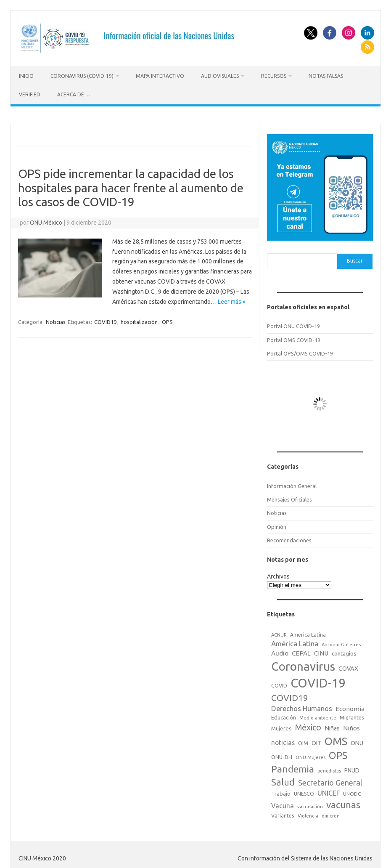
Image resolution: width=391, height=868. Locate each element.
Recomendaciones (289, 538)
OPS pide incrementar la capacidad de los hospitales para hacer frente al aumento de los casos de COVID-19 (131, 185)
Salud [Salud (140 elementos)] (283, 780)
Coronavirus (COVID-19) (82, 76)
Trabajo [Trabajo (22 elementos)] (281, 791)
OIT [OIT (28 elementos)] (316, 741)
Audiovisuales (220, 76)
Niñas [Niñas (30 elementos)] (332, 726)
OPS (167, 320)
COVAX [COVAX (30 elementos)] (348, 666)
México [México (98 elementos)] (308, 725)
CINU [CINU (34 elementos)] (321, 651)
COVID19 (105, 320)
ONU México (46, 220)
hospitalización (139, 320)
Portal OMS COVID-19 (294, 337)
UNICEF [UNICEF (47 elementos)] (329, 791)
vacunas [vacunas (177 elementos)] (343, 802)
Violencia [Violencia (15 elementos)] (308, 813)
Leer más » (232, 299)
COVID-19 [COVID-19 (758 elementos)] (318, 681)
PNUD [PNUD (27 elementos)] (352, 768)
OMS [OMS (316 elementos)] (336, 739)
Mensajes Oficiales (289, 497)
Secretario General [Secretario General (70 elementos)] (330, 780)
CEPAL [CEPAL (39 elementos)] (301, 651)
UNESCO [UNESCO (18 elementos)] (304, 792)
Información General (292, 483)
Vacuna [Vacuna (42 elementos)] (283, 803)
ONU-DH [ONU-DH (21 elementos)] (282, 754)
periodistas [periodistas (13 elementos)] (329, 769)
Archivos (278, 574)
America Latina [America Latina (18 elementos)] (308, 632)
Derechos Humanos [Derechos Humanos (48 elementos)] (302, 706)
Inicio (26, 76)
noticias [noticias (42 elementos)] (283, 740)
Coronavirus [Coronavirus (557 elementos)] (303, 664)
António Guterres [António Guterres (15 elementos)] (341, 642)
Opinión (277, 524)
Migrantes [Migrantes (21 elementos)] (352, 715)
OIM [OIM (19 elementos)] (303, 741)
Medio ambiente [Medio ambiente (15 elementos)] (318, 716)
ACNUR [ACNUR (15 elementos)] (279, 632)
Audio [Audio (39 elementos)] (280, 651)
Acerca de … (74, 94)
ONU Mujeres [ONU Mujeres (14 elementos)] (310, 755)
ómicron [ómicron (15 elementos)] (331, 813)
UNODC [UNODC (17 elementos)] (352, 792)
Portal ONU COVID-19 (293, 324)
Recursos (274, 76)
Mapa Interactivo (160, 76)
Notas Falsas (326, 76)
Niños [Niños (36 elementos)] (351, 726)
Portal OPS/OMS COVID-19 (300, 351)
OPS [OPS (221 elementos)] (338, 753)
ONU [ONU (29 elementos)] (357, 741)
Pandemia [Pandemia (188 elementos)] (293, 767)
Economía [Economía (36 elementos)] (350, 707)
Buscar (355, 259)
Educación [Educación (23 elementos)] (284, 715)
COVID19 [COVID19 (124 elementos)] (290, 695)
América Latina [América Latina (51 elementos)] (295, 641)
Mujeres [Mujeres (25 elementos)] (281, 726)
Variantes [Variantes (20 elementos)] (283, 813)
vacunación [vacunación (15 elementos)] (310, 804)
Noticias (56, 320)
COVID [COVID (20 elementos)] (279, 683)
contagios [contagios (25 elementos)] (344, 651)
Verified (30, 94)
